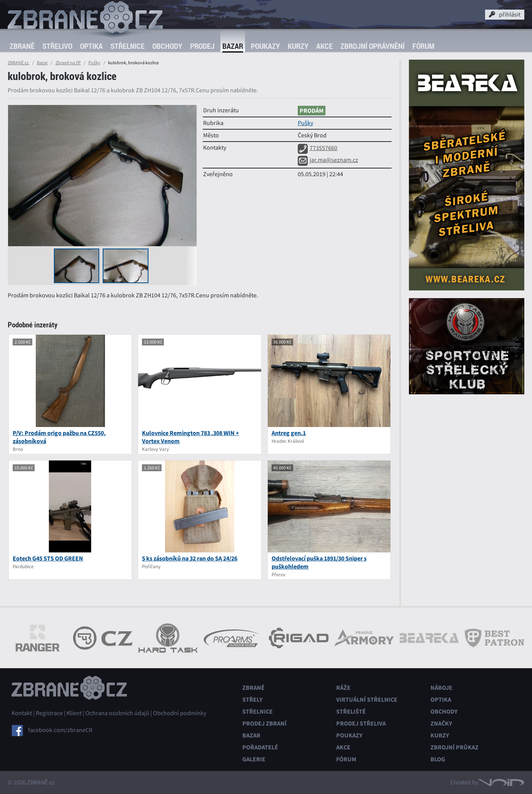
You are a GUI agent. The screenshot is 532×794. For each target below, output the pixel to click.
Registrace (49, 713)
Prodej (202, 46)
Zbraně (22, 46)
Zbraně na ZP (68, 63)
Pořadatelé (260, 747)
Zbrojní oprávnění (373, 46)
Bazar (233, 46)
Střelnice (128, 46)
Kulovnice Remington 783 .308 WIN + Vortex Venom (190, 437)
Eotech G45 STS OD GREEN (48, 558)
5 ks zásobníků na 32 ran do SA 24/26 (190, 558)
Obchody (167, 46)
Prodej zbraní (264, 723)
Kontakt (22, 713)
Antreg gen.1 (289, 433)
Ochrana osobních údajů (117, 713)
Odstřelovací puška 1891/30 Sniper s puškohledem (319, 562)
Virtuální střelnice (367, 700)
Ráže (343, 688)
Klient (74, 713)
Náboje (441, 688)
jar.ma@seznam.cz (328, 160)
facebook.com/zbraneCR (60, 730)
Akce (324, 46)
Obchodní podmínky (180, 713)
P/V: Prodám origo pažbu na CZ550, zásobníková (59, 437)
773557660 (318, 148)
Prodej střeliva (361, 723)
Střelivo (57, 46)
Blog (438, 759)
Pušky (94, 63)
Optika (91, 46)
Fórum (423, 46)
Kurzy (298, 46)
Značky (441, 723)
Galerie (254, 759)
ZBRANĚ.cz (18, 63)
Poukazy (265, 46)
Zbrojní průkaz (454, 747)
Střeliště (351, 711)
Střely (252, 700)
